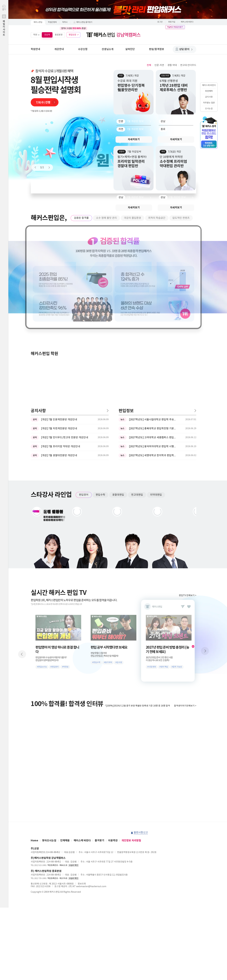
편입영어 (84, 391)
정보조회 (82, 780)
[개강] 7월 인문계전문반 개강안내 (59, 316)
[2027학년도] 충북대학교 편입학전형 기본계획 (153, 325)
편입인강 (73, 35)
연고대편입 (137, 391)
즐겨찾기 (99, 737)
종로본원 (59, 35)
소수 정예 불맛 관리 (106, 218)
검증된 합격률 (81, 218)
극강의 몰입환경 (132, 218)
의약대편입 (156, 391)
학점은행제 (52, 22)
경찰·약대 (172, 65)
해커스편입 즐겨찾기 (84, 22)
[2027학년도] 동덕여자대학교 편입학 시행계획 (153, 343)
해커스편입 (38, 22)
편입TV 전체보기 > (188, 492)
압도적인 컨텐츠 (181, 218)
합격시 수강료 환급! (73, 28)
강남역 (47, 35)
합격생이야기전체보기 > (185, 602)
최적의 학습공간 (157, 218)
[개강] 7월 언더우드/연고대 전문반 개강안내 (65, 334)
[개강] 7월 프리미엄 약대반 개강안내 (61, 343)
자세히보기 (134, 139)
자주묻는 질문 (209, 103)
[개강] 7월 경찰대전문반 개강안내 (59, 352)
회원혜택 (209, 91)
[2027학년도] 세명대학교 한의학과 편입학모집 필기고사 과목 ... (153, 352)
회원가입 (172, 22)
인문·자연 (159, 65)
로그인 (160, 22)
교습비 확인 (73, 761)
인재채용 (65, 737)
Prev (37, 167)
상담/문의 (186, 49)
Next (48, 167)
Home (34, 737)
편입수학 (100, 391)
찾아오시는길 (49, 737)
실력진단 (130, 49)
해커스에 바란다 (187, 22)
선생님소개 (108, 49)
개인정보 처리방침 (131, 737)
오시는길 (209, 109)
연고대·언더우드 (188, 65)
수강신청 (83, 49)
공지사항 (209, 97)
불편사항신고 (141, 729)
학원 (35, 35)
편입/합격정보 (157, 49)
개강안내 (59, 49)
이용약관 (113, 737)
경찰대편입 (118, 391)
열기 (4, 27)
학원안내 (35, 49)
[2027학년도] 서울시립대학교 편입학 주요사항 (153, 316)
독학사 (65, 22)
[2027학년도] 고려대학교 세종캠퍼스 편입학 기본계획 (153, 334)
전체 (149, 65)
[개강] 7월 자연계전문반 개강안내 (59, 325)
